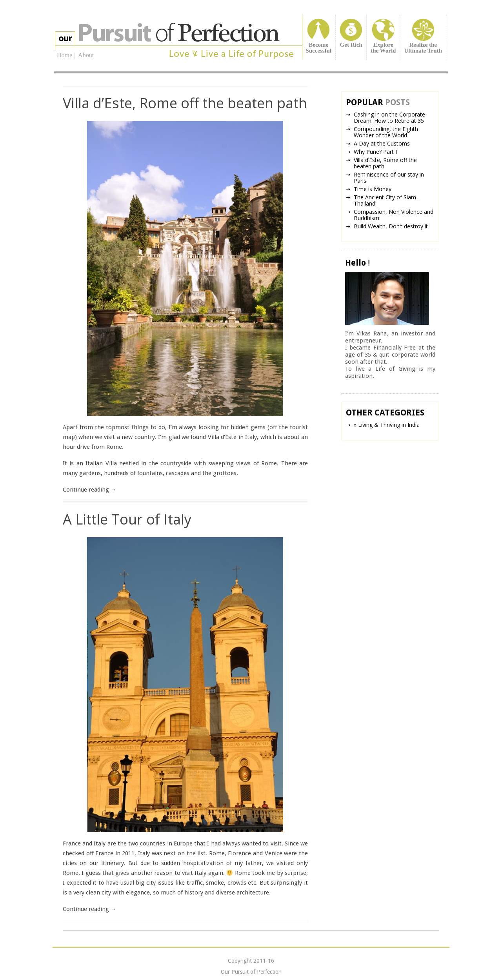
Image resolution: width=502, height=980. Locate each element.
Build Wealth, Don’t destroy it (391, 226)
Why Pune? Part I (375, 152)
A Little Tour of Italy (127, 519)
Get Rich (351, 45)
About (86, 55)
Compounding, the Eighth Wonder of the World (386, 132)
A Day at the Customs (382, 143)
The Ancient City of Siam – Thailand (387, 200)
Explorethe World (383, 48)
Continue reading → (90, 490)
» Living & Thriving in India (387, 425)
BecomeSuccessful (318, 48)
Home (65, 56)
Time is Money (373, 189)
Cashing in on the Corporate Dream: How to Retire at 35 (389, 117)
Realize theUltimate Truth (423, 48)
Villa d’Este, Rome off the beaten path (185, 103)
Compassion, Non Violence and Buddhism (394, 215)
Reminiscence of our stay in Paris (389, 178)
